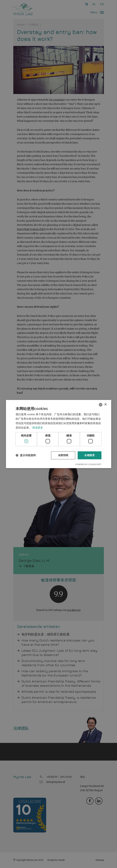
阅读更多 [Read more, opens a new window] (38, 427)
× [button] (105, 405)
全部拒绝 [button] (63, 455)
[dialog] (58, 434)
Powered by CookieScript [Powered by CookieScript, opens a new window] (88, 464)
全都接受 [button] (89, 455)
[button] (26, 455)
